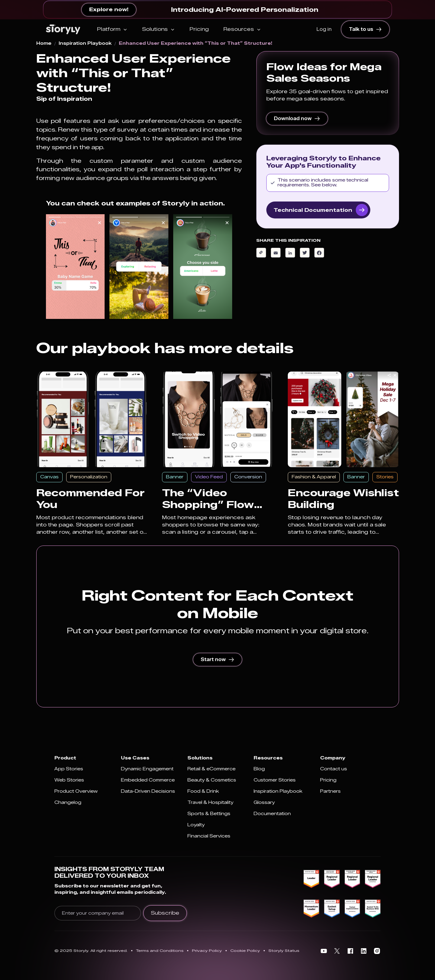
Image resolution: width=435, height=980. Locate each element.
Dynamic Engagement (147, 769)
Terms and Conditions (160, 951)
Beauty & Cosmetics (212, 780)
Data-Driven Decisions (148, 791)
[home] (63, 29)
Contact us (334, 769)
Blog (259, 769)
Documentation (272, 814)
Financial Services (209, 836)
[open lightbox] (75, 267)
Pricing (199, 29)
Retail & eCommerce (211, 769)
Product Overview (76, 791)
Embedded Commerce (148, 780)
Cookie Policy (245, 951)
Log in (324, 29)
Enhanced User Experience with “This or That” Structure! (196, 44)
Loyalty (196, 825)
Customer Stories (275, 780)
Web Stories (69, 780)
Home (44, 44)
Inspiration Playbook (85, 44)
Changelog (68, 803)
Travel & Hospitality (210, 803)
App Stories (69, 769)
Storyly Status (284, 951)
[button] (112, 29)
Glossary (264, 803)
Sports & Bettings (209, 814)
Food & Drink (203, 791)
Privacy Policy (207, 951)
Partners (330, 791)
